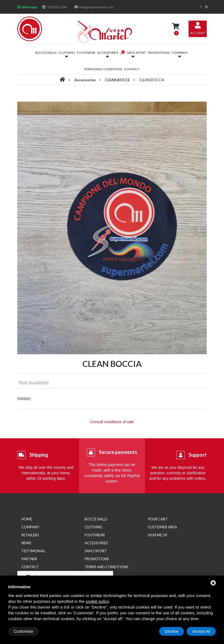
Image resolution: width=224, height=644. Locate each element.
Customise (23, 631)
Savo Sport (96, 551)
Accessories (85, 80)
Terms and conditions (103, 69)
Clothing (93, 527)
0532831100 (57, 7)
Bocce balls (46, 53)
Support (198, 455)
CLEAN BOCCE (117, 80)
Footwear (86, 53)
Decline (172, 631)
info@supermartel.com (96, 7)
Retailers (30, 535)
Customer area (162, 527)
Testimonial (33, 551)
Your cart (158, 519)
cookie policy (97, 601)
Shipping (39, 455)
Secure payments (118, 452)
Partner (29, 559)
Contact (132, 69)
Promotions (159, 53)
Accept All (201, 631)
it (201, 7)
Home (27, 519)
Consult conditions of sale (112, 422)
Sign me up (158, 535)
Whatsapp (29, 7)
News (26, 543)
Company (30, 527)
